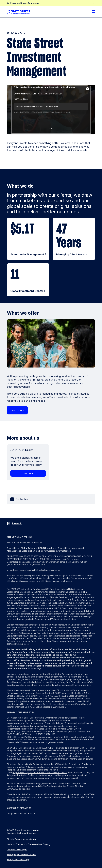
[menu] (93, 12)
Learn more (17, 410)
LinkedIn (17, 523)
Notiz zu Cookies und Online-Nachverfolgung (29, 844)
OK (51, 128)
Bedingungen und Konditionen (21, 854)
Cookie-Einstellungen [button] (17, 849)
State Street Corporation (27, 830)
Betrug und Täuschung (18, 860)
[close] (94, 4)
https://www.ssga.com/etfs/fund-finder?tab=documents (40, 772)
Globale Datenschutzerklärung (21, 839)
